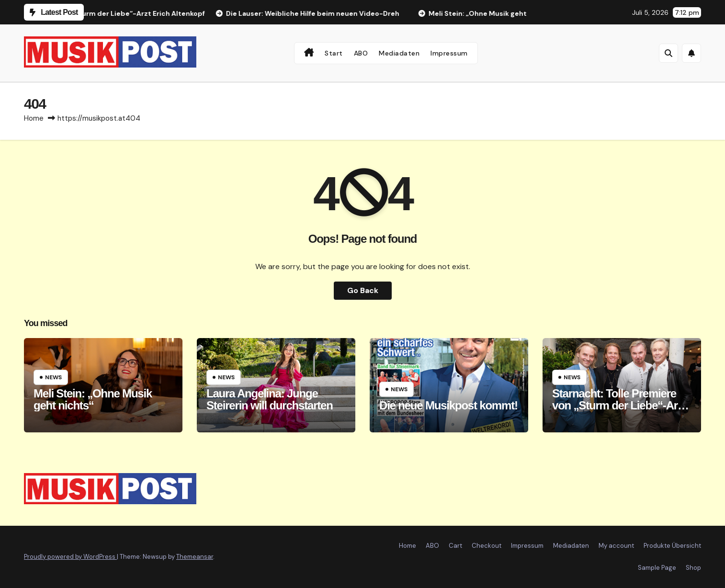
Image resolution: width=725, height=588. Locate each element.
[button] (668, 53)
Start (334, 53)
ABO (361, 53)
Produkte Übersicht (672, 546)
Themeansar (195, 557)
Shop (693, 568)
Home (34, 118)
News (53, 377)
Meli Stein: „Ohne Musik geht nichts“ (93, 399)
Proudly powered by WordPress (70, 557)
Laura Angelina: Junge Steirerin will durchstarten (270, 399)
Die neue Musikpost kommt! (448, 405)
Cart (455, 546)
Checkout (487, 546)
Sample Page (657, 568)
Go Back (363, 290)
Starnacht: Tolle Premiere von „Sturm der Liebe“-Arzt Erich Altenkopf (619, 405)
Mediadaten (399, 53)
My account (616, 546)
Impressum (449, 53)
